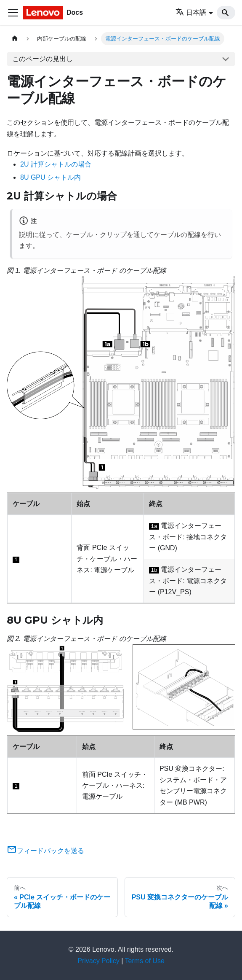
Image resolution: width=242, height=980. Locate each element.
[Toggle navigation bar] (13, 13)
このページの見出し (43, 59)
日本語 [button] (191, 12)
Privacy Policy (98, 961)
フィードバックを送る (45, 851)
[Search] (226, 13)
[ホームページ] (15, 39)
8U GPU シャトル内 (51, 177)
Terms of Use (145, 961)
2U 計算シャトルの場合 (56, 164)
